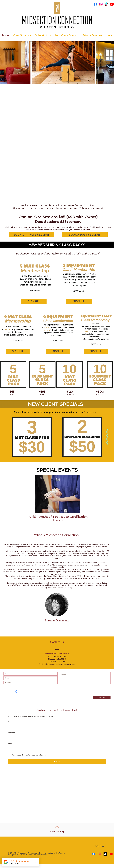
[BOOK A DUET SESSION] (85, 235)
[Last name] (56, 737)
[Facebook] (95, 4)
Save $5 (12, 395)
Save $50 (100, 395)
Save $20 (70, 395)
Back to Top (57, 832)
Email (10, 744)
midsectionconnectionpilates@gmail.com (60, 664)
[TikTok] (106, 4)
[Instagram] (101, 4)
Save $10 (42, 395)
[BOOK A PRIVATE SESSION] (32, 235)
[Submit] (102, 697)
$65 (12, 392)
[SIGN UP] (34, 301)
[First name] (56, 726)
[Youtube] (112, 4)
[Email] (56, 748)
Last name (12, 733)
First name (12, 722)
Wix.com (62, 853)
